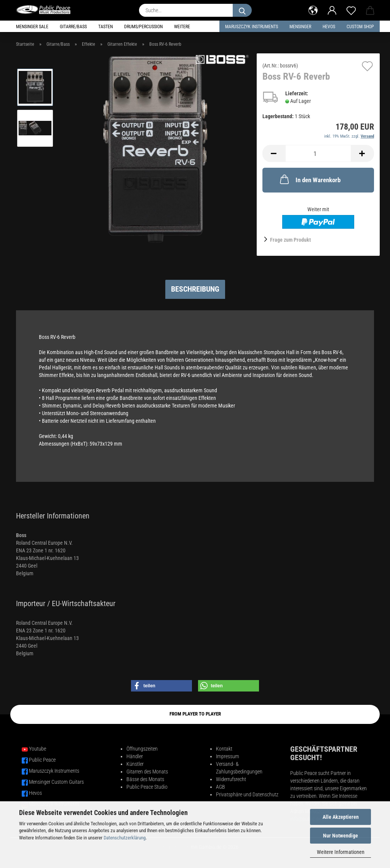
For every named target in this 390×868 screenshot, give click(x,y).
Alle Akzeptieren (341, 817)
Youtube (38, 749)
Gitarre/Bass (73, 27)
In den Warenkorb (309, 179)
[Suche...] (242, 10)
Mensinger (300, 27)
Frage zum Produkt (290, 240)
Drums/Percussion (143, 27)
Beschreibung (195, 289)
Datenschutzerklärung (125, 838)
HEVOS (329, 27)
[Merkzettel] (351, 10)
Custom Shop (360, 27)
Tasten (105, 27)
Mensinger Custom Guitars (56, 782)
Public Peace (42, 760)
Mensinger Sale (32, 27)
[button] (313, 10)
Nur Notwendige (340, 836)
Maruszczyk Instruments (252, 27)
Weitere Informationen (341, 852)
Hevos (35, 793)
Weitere (182, 27)
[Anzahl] (318, 153)
